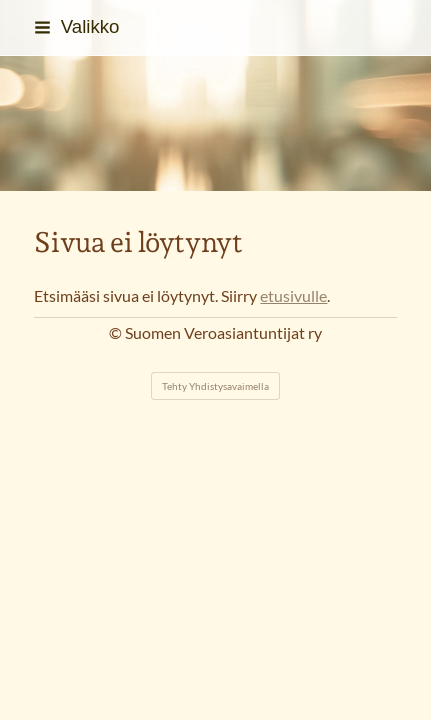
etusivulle (293, 296)
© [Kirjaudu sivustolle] (117, 333)
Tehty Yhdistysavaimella (215, 386)
